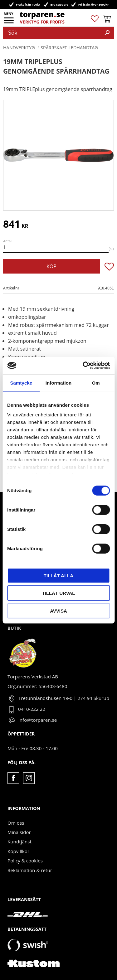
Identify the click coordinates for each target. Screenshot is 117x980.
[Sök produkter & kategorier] (52, 33)
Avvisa (58, 611)
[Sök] (107, 33)
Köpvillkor (18, 851)
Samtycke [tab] (21, 383)
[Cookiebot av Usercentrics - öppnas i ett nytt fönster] (83, 366)
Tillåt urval (58, 593)
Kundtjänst (19, 842)
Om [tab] (96, 383)
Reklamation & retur (30, 870)
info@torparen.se (38, 720)
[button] (9, 22)
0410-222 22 (32, 709)
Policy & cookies (25, 861)
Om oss (16, 823)
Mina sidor (19, 832)
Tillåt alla (58, 575)
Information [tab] (59, 383)
